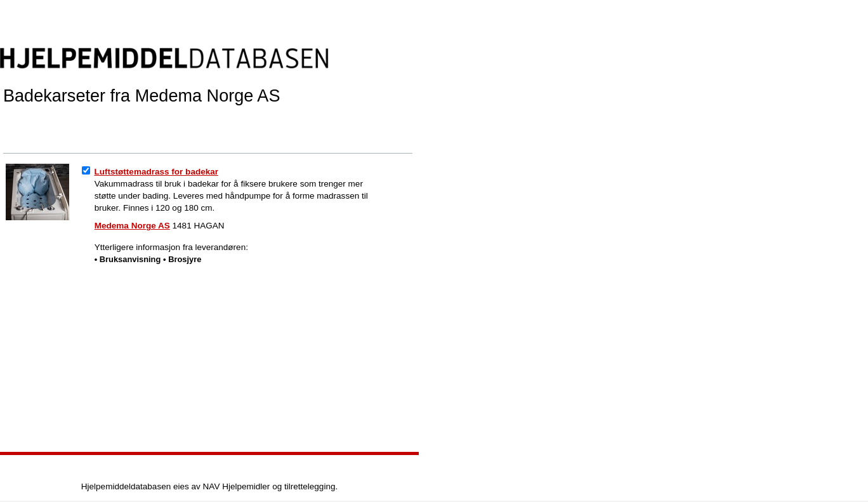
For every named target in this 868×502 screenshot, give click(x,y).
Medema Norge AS (132, 226)
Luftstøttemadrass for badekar (157, 172)
